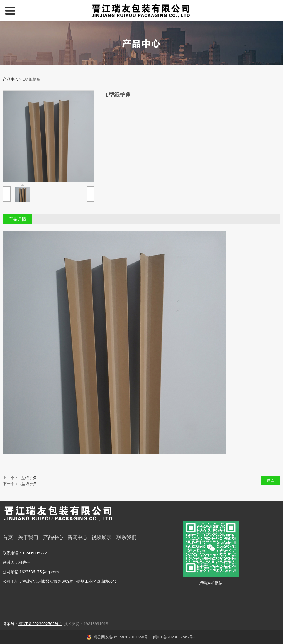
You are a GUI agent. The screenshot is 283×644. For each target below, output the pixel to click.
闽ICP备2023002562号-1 (174, 637)
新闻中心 (77, 537)
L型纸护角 (28, 478)
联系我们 (126, 537)
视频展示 (101, 537)
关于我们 (28, 537)
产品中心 (11, 79)
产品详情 (17, 219)
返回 (270, 480)
